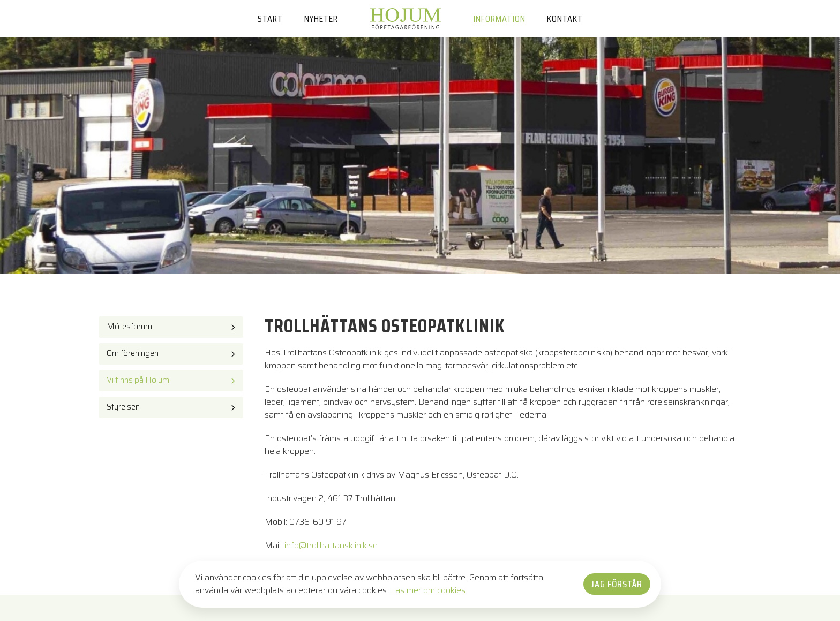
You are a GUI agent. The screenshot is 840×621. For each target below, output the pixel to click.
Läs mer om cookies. (429, 590)
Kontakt (565, 19)
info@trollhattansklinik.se (331, 545)
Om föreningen (133, 353)
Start (270, 19)
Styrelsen (123, 407)
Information (499, 19)
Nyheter (321, 19)
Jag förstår (617, 584)
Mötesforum (129, 327)
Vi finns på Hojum (138, 380)
